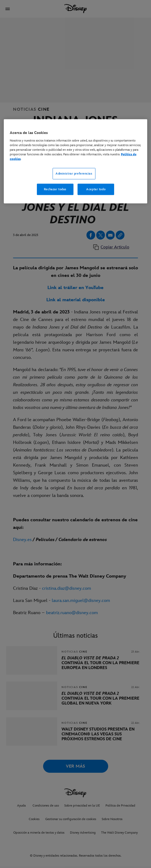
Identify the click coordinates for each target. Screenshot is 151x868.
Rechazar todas (55, 189)
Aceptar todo (96, 189)
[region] (75, 161)
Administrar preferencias (74, 174)
